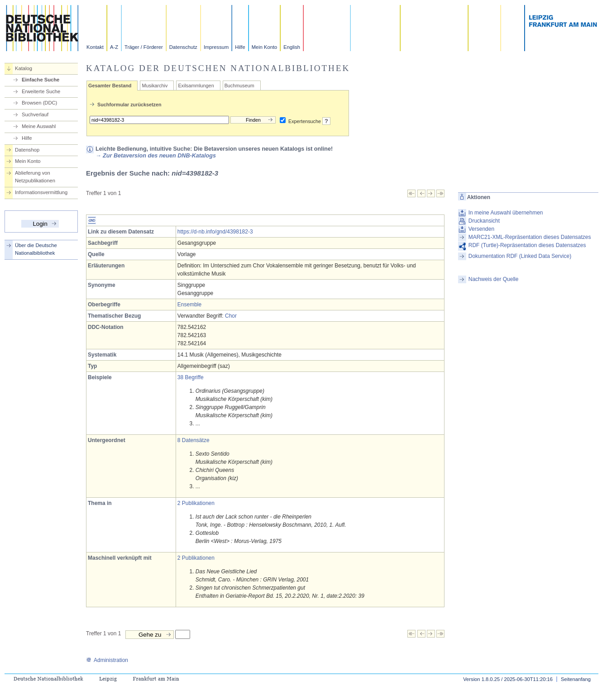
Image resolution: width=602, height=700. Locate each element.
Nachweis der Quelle (494, 279)
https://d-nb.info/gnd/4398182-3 (215, 232)
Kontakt (95, 47)
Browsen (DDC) (39, 103)
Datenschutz (183, 47)
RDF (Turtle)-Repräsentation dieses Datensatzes (527, 245)
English (292, 47)
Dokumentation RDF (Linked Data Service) (520, 256)
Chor (231, 316)
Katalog (24, 68)
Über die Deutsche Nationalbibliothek (36, 249)
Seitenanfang (576, 679)
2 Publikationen (196, 503)
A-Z (114, 47)
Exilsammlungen (196, 86)
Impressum (216, 47)
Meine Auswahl (39, 126)
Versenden (481, 229)
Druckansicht (484, 221)
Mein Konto (265, 47)
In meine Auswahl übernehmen (506, 213)
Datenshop (27, 150)
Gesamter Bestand (110, 86)
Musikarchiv (155, 86)
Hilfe (240, 47)
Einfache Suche (41, 80)
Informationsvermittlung (41, 192)
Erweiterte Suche (41, 91)
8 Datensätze (193, 440)
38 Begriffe (191, 377)
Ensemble (189, 305)
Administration (107, 660)
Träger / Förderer (144, 47)
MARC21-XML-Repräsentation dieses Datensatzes (530, 237)
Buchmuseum (239, 86)
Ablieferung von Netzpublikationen (35, 177)
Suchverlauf (35, 114)
